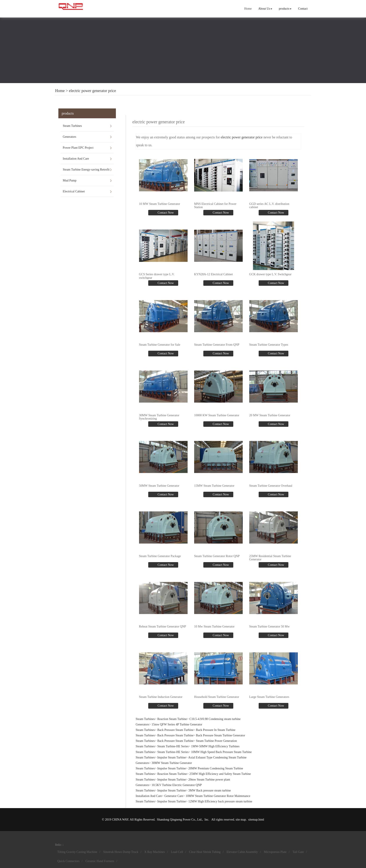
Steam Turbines (72, 126)
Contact (303, 9)
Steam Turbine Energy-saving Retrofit (86, 170)
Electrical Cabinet (74, 191)
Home (248, 9)
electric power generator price (92, 91)
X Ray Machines (155, 852)
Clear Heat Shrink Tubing (205, 852)
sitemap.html (256, 820)
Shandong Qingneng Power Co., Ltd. (180, 820)
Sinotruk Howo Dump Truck (121, 852)
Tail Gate (298, 852)
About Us (265, 9)
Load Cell (177, 852)
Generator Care (174, 796)
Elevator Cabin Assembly (242, 852)
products (285, 9)
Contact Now (165, 213)
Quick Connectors (68, 861)
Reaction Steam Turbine (172, 719)
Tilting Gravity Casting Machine (77, 852)
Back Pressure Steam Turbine (175, 730)
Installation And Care (76, 159)
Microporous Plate (275, 852)
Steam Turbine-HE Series (173, 746)
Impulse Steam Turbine (172, 757)
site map (241, 820)
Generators (69, 137)
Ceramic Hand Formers (100, 861)
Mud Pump (70, 180)
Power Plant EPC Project (78, 148)
